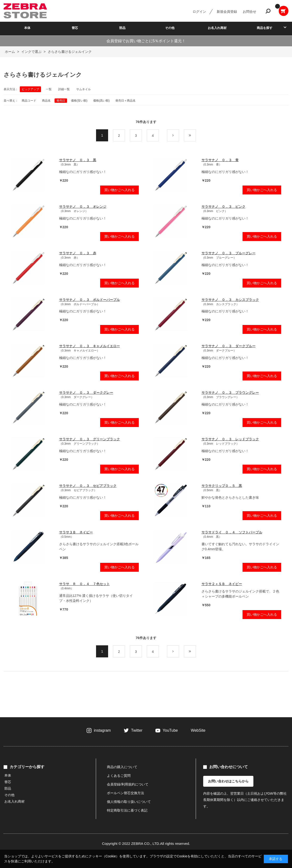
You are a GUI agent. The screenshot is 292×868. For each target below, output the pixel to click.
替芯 (75, 28)
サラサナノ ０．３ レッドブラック (230, 439)
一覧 (49, 89)
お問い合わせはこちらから (228, 781)
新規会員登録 (227, 12)
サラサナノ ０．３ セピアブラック (88, 486)
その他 (170, 28)
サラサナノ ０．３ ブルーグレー (229, 253)
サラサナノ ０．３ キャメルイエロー (90, 346)
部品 (122, 28)
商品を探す (265, 28)
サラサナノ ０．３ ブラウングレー (230, 393)
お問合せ (250, 12)
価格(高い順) (101, 101)
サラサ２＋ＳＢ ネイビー (222, 584)
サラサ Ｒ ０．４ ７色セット (84, 584)
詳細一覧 (64, 89)
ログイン (199, 12)
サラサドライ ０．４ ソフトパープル (232, 532)
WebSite (198, 730)
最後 (196, 136)
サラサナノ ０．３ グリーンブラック (90, 439)
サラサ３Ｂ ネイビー (76, 532)
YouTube (170, 730)
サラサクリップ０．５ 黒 (222, 486)
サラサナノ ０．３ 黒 (78, 160)
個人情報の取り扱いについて (129, 802)
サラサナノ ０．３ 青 (220, 160)
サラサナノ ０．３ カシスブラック (230, 300)
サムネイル (83, 89)
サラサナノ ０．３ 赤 (78, 253)
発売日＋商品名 (125, 101)
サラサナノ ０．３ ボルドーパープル (90, 300)
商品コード (29, 101)
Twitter (137, 730)
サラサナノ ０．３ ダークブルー (229, 346)
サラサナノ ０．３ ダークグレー (86, 393)
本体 (27, 28)
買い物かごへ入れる (119, 190)
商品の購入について (122, 767)
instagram (102, 730)
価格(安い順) (79, 101)
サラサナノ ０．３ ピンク (223, 207)
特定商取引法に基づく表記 (127, 810)
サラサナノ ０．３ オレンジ (83, 207)
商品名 (46, 101)
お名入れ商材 (217, 28)
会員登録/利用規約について (128, 784)
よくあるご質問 (119, 776)
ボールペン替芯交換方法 (125, 793)
